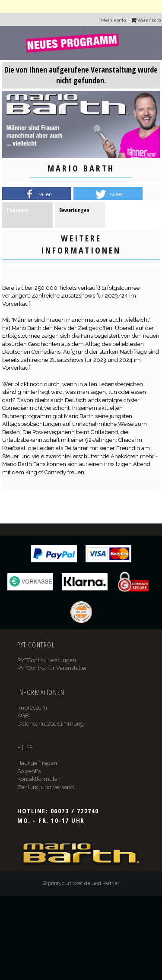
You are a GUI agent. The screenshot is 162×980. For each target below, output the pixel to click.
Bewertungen (74, 210)
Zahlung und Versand (46, 787)
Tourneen (17, 210)
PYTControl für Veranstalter (52, 668)
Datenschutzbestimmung (51, 724)
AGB (23, 715)
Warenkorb (146, 20)
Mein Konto (113, 20)
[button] (37, 195)
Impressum (32, 708)
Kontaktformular (38, 779)
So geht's (29, 771)
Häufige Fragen (37, 763)
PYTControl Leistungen (47, 660)
